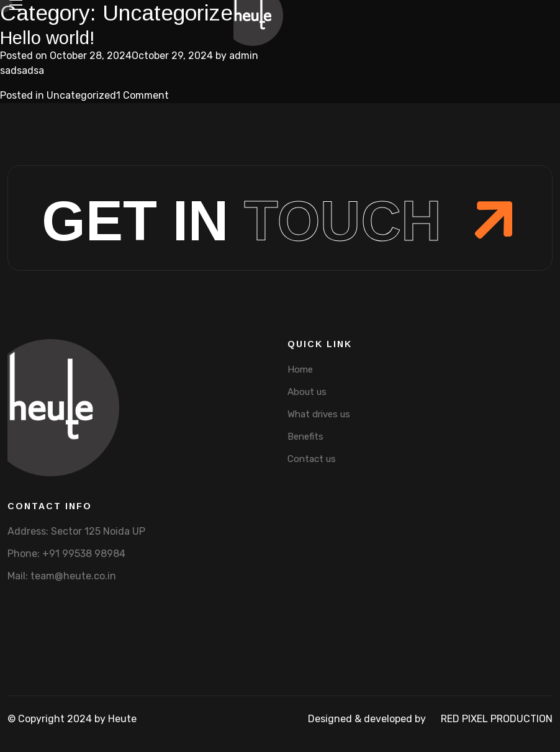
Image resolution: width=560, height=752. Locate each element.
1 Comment (142, 95)
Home (300, 369)
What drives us (319, 414)
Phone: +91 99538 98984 (66, 554)
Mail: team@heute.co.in (62, 576)
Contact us (312, 459)
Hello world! (47, 38)
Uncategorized (81, 95)
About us (307, 392)
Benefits (305, 437)
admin (244, 56)
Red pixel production (497, 719)
